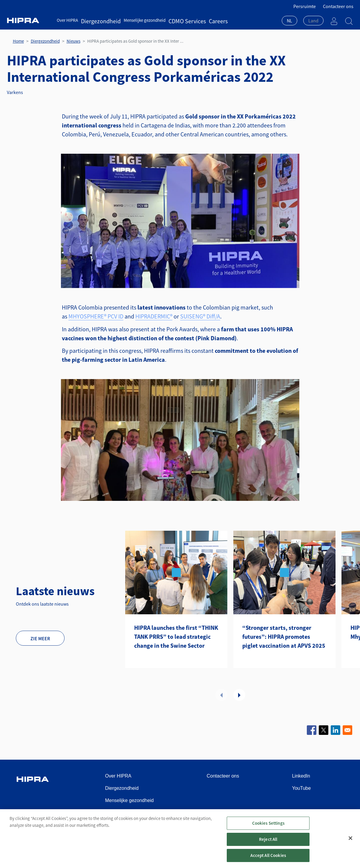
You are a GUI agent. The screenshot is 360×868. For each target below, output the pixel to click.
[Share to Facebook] (312, 730)
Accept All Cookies (268, 860)
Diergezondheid (95, 20)
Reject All (268, 844)
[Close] (350, 843)
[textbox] (313, 21)
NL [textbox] (289, 21)
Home (18, 41)
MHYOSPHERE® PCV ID (96, 316)
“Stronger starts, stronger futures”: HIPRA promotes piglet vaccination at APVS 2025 (284, 637)
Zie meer (40, 638)
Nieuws (73, 41)
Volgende (239, 695)
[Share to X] (324, 730)
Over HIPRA (67, 20)
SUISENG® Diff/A (200, 316)
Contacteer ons (338, 6)
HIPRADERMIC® (154, 316)
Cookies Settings (268, 828)
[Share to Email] (347, 730)
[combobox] (289, 21)
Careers (196, 20)
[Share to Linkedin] (336, 730)
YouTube (301, 788)
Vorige (221, 695)
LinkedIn (301, 776)
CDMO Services (172, 20)
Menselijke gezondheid (134, 20)
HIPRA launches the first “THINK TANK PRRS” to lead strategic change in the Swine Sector (176, 637)
